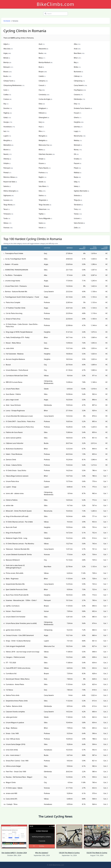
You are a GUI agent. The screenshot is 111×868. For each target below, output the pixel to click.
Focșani (77, 113)
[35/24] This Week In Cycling (69, 839)
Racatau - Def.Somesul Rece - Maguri (19, 777)
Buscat (8, 365)
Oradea (77, 159)
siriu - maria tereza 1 (13, 755)
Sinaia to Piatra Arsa (13, 319)
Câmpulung (78, 81)
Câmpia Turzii (8, 81)
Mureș (76, 150)
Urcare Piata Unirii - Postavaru (16, 286)
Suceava (6, 200)
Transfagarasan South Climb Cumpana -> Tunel (22, 297)
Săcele (41, 182)
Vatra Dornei (78, 223)
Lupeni (6, 136)
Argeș (6, 53)
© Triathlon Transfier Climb (16, 308)
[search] (46, 14)
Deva (40, 104)
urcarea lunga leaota (13, 281)
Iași (5, 131)
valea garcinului (12, 717)
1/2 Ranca (9, 690)
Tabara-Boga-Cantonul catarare (17, 476)
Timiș (76, 209)
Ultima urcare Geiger (13, 766)
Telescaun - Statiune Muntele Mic (18, 549)
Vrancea (6, 228)
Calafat (41, 76)
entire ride (10, 505)
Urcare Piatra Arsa (12, 481)
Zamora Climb (11, 460)
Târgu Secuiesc (44, 205)
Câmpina (42, 81)
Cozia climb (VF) (11, 799)
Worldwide (7, 21)
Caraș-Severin (79, 85)
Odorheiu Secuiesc (45, 154)
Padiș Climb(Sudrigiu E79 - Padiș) (18, 337)
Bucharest (78, 72)
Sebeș (76, 186)
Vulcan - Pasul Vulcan (13, 611)
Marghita (7, 140)
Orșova (41, 163)
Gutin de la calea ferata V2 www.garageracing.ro (15, 567)
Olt (75, 154)
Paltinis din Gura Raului (14, 432)
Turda (6, 218)
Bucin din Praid (11, 527)
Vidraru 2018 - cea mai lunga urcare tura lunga (23, 652)
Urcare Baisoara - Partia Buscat (17, 370)
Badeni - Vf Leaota (12, 264)
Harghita (77, 122)
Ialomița (77, 127)
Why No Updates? (42, 839)
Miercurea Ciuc (44, 145)
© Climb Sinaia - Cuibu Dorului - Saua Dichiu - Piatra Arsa (22, 325)
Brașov (41, 72)
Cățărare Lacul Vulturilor (15, 443)
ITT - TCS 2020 (11, 663)
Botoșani (7, 67)
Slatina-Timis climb (13, 695)
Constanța (42, 95)
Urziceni (77, 218)
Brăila (76, 67)
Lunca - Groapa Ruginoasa (15, 411)
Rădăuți (77, 173)
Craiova (6, 99)
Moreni (6, 150)
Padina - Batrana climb (14, 706)
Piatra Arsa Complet (13, 302)
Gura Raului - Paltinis (13, 394)
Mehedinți (7, 145)
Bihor (76, 58)
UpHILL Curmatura (13, 606)
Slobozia (77, 195)
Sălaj (76, 182)
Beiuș (41, 58)
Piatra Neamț (43, 168)
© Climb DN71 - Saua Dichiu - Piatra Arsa (20, 421)
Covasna (77, 95)
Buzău (6, 76)
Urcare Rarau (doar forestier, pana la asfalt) (21, 623)
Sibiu (40, 191)
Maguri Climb (11, 782)
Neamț (6, 154)
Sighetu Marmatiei (81, 191)
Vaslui (41, 223)
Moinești (77, 145)
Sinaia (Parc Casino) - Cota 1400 (17, 761)
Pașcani (77, 163)
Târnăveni (77, 205)
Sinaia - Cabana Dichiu (14, 465)
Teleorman (43, 209)
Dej (5, 104)
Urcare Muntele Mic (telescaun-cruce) (19, 416)
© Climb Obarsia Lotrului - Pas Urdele (19, 522)
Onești (41, 159)
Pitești (76, 168)
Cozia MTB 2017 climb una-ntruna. (18, 668)
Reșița (76, 177)
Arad (76, 49)
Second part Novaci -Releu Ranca (18, 679)
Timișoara (7, 214)
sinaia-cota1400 (12, 793)
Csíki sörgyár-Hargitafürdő (15, 646)
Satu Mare (42, 186)
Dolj (75, 104)
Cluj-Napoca (78, 90)
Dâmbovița (78, 99)
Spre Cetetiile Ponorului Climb (17, 589)
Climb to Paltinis (12, 500)
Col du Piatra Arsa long (14, 313)
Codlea (6, 95)
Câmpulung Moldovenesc (13, 85)
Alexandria (43, 49)
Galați (6, 117)
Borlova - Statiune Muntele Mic (16, 292)
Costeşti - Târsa (12, 804)
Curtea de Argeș (44, 99)
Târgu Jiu (77, 200)
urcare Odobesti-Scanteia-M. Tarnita (19, 554)
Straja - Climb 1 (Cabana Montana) (18, 641)
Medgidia (42, 140)
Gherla (76, 117)
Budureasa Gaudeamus (14, 449)
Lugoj (76, 131)
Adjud (6, 44)
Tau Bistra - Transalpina (14, 275)
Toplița (41, 214)
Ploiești (6, 173)
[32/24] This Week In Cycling (97, 839)
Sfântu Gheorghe (10, 191)
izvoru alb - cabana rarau (15, 493)
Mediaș (76, 140)
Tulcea (76, 214)
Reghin (41, 177)
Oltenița (6, 159)
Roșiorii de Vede (9, 182)
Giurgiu (6, 122)
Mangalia (42, 136)
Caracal (41, 85)
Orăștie (6, 163)
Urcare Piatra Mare (13, 389)
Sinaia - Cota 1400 (12, 733)
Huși (40, 127)
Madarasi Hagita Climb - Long (17, 538)
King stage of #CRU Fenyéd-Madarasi (19, 332)
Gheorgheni (43, 117)
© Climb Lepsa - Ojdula (14, 788)
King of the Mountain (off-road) (17, 516)
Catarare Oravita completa (15, 712)
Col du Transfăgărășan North (16, 259)
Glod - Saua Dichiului (13, 405)
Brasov (6, 72)
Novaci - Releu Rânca (13, 343)
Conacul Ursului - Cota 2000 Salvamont (20, 635)
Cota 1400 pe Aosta (13, 739)
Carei (5, 90)
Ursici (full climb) (12, 750)
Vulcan (41, 228)
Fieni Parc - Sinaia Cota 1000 (16, 772)
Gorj (40, 122)
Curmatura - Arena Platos (15, 684)
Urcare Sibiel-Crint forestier (16, 617)
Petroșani (7, 168)
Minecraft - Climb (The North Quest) (19, 511)
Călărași (77, 76)
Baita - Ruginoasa (12, 579)
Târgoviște (42, 200)
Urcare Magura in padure (15, 723)
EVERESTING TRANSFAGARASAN (17, 270)
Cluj (40, 90)
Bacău (41, 53)
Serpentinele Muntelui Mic (15, 584)
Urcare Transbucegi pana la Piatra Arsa (20, 427)
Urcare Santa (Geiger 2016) (15, 744)
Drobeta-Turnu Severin (82, 108)
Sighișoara (7, 195)
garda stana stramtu (13, 630)
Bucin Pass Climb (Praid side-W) (17, 595)
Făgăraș (6, 113)
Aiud (40, 44)
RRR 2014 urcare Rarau (14, 382)
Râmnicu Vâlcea (9, 177)
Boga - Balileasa (12, 728)
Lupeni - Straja (11, 487)
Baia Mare (77, 53)
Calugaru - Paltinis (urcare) (15, 657)
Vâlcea (6, 223)
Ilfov (40, 131)
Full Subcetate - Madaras (15, 354)
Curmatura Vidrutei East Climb (17, 376)
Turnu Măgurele (44, 218)
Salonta (6, 186)
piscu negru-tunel (12, 400)
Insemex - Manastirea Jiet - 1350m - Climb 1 (21, 600)
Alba (75, 44)
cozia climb (10, 348)
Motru (41, 150)
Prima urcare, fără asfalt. (15, 573)
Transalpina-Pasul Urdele (14, 253)
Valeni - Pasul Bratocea (14, 454)
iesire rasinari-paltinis (14, 438)
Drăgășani (42, 108)
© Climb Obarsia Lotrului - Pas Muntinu (20, 544)
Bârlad (6, 58)
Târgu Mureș (8, 205)
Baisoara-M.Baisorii (13, 560)
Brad (40, 67)
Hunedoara (7, 127)
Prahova (42, 173)
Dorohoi (6, 108)
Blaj (75, 62)
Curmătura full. (11, 673)
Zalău (76, 228)
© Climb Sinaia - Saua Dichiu (16, 470)
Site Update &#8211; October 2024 (14, 839)
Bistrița (6, 62)
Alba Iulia (7, 49)
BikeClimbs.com (55, 4)
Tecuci (6, 209)
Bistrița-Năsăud (44, 62)
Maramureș (78, 136)
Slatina (41, 195)
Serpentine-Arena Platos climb (17, 701)
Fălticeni (42, 113)
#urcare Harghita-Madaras (15, 359)
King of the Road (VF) (13, 533)
